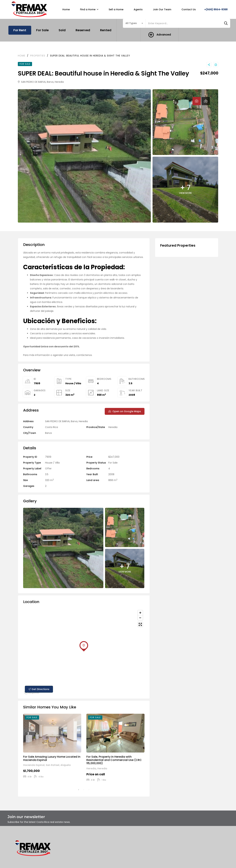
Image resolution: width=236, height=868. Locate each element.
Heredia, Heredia (97, 768)
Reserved (83, 30)
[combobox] (134, 23)
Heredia (113, 427)
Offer (48, 468)
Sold (62, 30)
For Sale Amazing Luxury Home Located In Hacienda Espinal (52, 758)
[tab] (197, 101)
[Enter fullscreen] (140, 624)
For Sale (42, 30)
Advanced (164, 35)
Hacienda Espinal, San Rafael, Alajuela (47, 765)
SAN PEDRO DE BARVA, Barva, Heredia (41, 82)
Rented (106, 30)
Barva (48, 433)
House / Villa (73, 383)
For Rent (20, 30)
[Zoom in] (140, 613)
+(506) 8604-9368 (216, 9)
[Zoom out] (140, 618)
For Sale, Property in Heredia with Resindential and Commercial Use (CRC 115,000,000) (114, 760)
